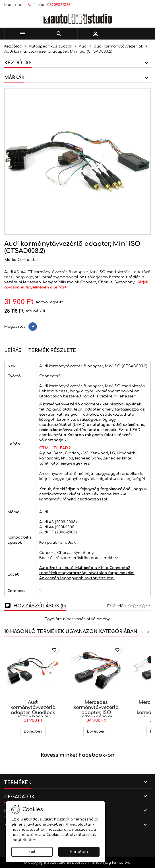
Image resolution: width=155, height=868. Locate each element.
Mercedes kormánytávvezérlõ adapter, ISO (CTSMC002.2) (96, 710)
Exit (32, 852)
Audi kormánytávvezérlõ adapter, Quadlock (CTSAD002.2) (33, 710)
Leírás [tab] (13, 351)
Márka (10, 260)
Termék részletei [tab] (53, 351)
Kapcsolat (13, 5)
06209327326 (59, 5)
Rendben (79, 852)
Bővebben (35, 731)
